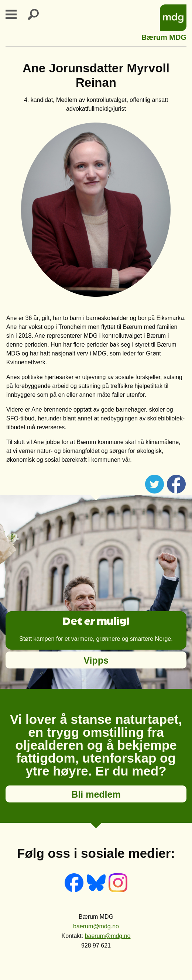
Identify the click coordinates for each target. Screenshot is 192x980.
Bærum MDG (164, 36)
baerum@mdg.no (96, 926)
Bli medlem (96, 794)
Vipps (96, 660)
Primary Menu (16, 14)
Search (38, 14)
